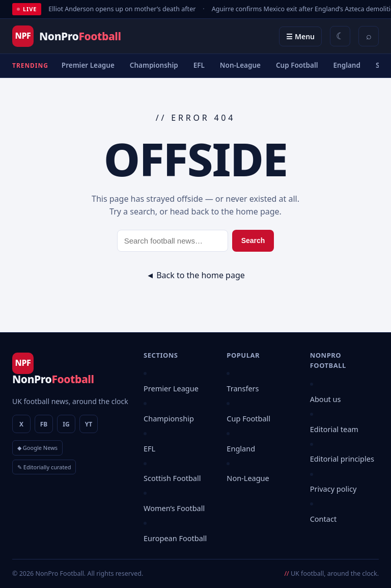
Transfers (243, 388)
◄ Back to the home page (195, 275)
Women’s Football (174, 508)
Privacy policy (333, 489)
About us (326, 399)
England (347, 65)
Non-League (240, 65)
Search (253, 240)
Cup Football (297, 65)
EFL (199, 65)
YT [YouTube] (89, 424)
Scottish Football (172, 478)
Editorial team (334, 429)
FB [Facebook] (44, 424)
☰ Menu (300, 36)
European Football (175, 538)
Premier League (88, 65)
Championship (154, 65)
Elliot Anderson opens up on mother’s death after (122, 9)
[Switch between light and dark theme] (340, 36)
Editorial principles (342, 459)
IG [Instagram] (66, 424)
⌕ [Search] (369, 36)
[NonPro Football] (66, 36)
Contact (323, 519)
